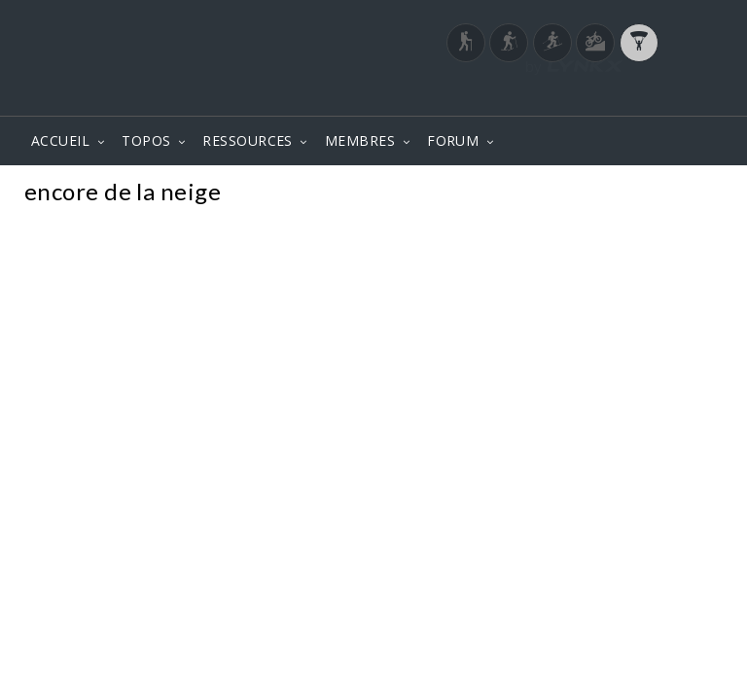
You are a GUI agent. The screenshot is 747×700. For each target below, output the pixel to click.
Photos (687, 194)
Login (622, 96)
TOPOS (146, 140)
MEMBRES (360, 140)
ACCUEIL (60, 140)
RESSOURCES (248, 140)
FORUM (453, 140)
